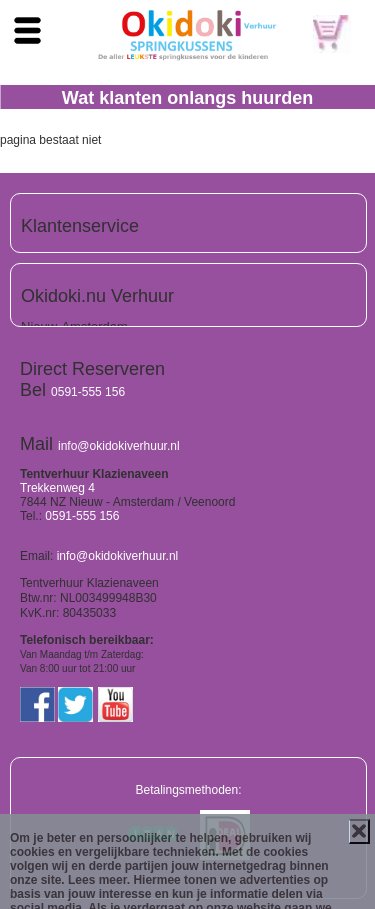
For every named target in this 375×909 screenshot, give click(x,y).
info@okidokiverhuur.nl (119, 446)
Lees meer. (99, 880)
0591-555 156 (88, 392)
